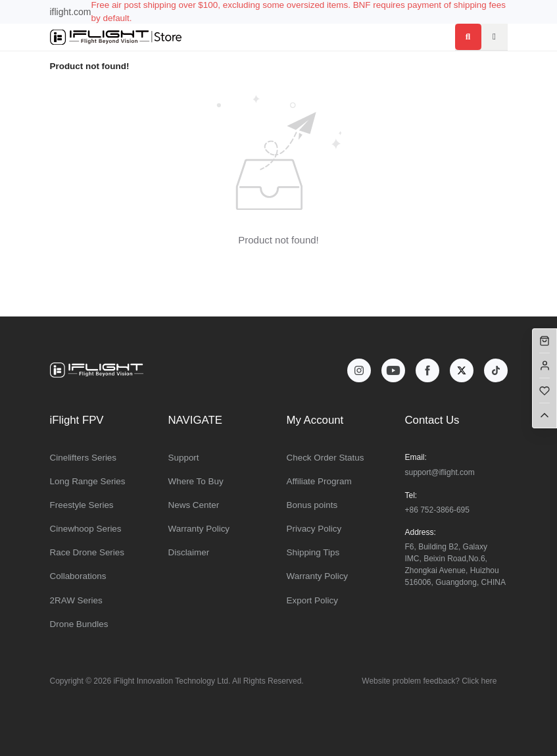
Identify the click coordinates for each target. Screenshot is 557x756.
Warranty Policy (199, 529)
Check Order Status (326, 458)
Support (184, 458)
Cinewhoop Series (86, 529)
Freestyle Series (82, 505)
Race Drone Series (87, 552)
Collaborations (78, 576)
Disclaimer (189, 552)
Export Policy (312, 600)
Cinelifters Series (84, 458)
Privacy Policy (314, 529)
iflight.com (71, 12)
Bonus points (312, 505)
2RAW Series (76, 600)
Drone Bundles (79, 624)
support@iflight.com (440, 472)
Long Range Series (88, 481)
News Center (194, 505)
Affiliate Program (319, 481)
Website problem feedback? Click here (429, 681)
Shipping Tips (313, 552)
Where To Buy (196, 481)
